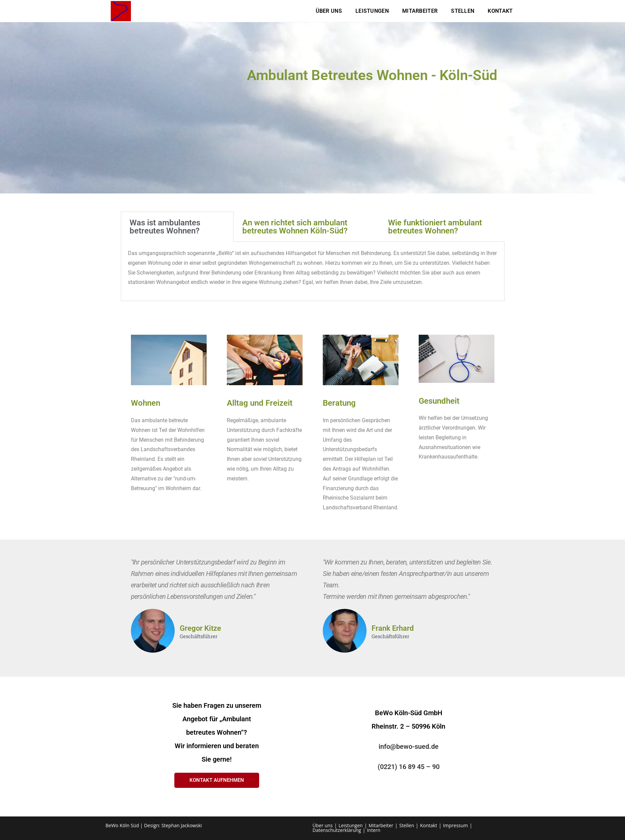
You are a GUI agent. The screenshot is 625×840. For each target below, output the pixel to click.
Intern (374, 830)
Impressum (455, 825)
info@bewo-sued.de (409, 746)
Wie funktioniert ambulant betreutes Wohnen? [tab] (435, 227)
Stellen (407, 825)
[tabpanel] (313, 271)
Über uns (323, 825)
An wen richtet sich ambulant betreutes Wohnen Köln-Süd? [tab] (295, 227)
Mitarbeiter (381, 825)
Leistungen (351, 825)
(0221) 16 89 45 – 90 (409, 767)
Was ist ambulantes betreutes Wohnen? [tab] (165, 227)
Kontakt (429, 825)
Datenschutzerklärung (337, 830)
